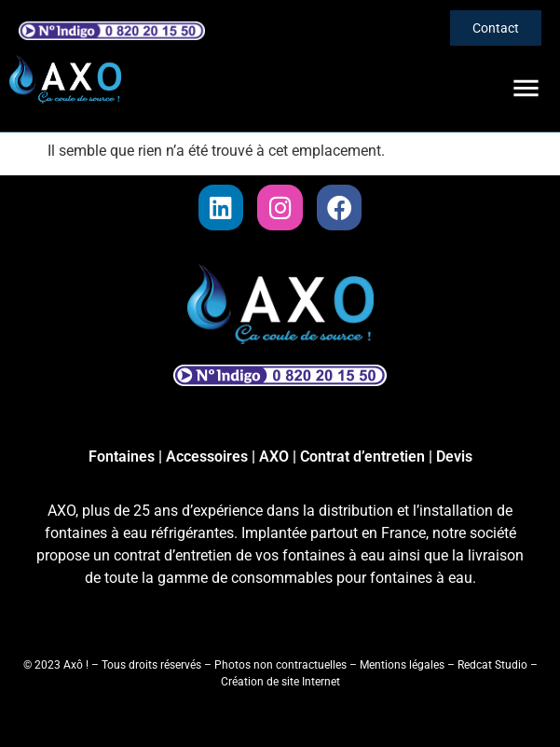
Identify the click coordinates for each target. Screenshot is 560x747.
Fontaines (122, 456)
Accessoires (207, 456)
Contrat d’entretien (362, 456)
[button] (527, 89)
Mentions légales (402, 665)
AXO (274, 456)
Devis (454, 456)
